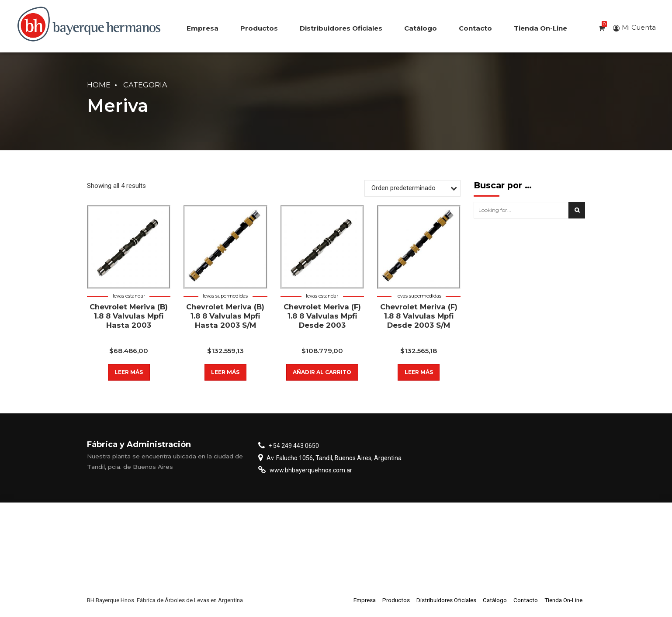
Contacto (475, 28)
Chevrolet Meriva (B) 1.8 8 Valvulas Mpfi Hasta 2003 (129, 316)
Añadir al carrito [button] (322, 372)
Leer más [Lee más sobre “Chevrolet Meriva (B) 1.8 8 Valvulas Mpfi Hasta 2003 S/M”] (225, 372)
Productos (259, 28)
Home (99, 85)
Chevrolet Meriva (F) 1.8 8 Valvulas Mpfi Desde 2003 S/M (419, 316)
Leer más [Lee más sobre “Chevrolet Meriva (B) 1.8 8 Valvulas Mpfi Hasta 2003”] (129, 372)
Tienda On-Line (540, 28)
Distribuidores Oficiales (341, 28)
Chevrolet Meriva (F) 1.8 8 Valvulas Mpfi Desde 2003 (322, 316)
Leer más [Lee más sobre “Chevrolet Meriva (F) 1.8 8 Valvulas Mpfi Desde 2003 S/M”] (419, 372)
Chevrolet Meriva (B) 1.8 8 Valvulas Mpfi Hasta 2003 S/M (225, 316)
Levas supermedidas (225, 296)
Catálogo (421, 28)
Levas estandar (129, 296)
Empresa (203, 28)
